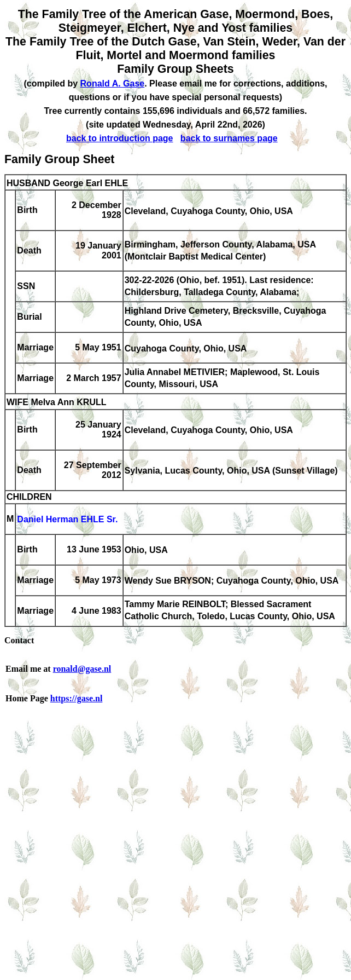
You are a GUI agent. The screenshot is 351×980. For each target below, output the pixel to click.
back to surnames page (229, 138)
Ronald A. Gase (113, 83)
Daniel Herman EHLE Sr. (67, 520)
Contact (19, 640)
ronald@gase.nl (82, 669)
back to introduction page (120, 138)
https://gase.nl (77, 698)
